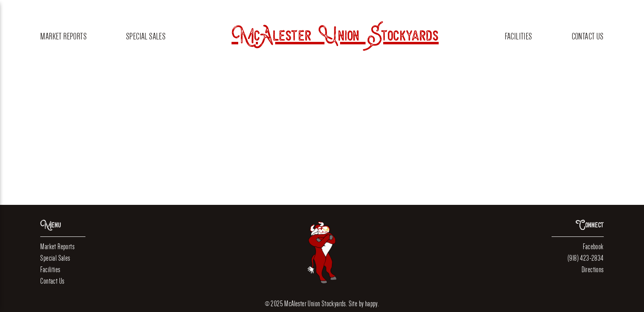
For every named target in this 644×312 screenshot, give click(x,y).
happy (371, 304)
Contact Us (588, 36)
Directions (593, 270)
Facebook (593, 247)
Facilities (519, 36)
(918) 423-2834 (586, 258)
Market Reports (63, 36)
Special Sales (146, 36)
